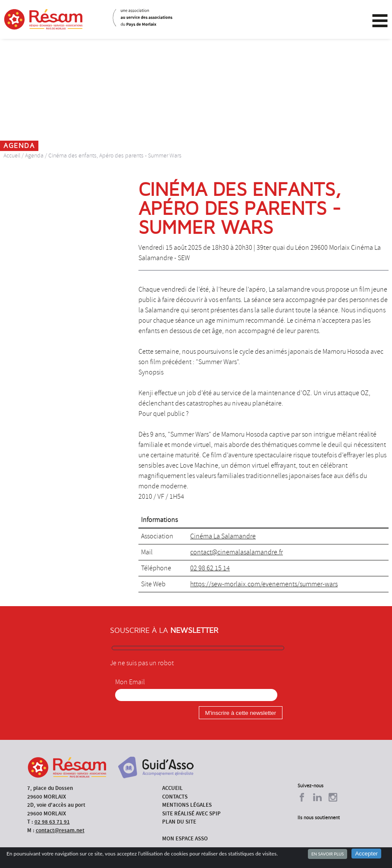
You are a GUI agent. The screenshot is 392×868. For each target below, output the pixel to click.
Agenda (34, 156)
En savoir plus (328, 854)
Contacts (175, 797)
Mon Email (130, 682)
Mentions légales (187, 805)
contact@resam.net (60, 830)
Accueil (12, 156)
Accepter (366, 854)
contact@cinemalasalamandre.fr (237, 552)
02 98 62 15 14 (210, 568)
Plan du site (179, 822)
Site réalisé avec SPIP (191, 813)
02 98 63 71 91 (52, 822)
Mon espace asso (185, 838)
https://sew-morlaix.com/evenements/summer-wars (264, 584)
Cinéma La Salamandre (223, 536)
